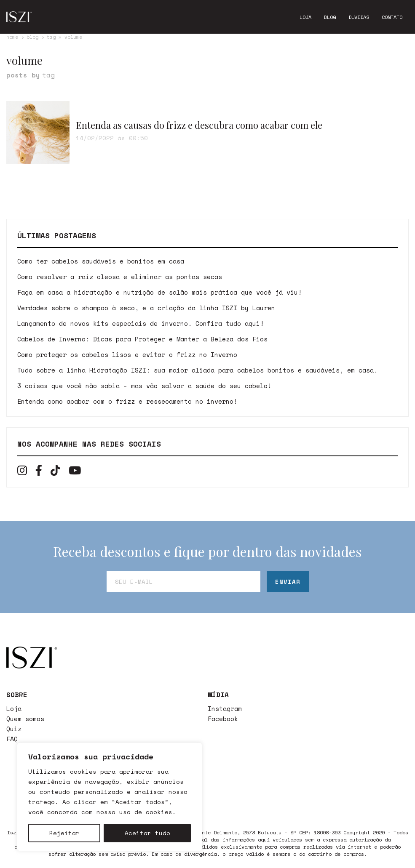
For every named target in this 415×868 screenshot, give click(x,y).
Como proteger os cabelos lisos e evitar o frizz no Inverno (127, 354)
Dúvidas (359, 17)
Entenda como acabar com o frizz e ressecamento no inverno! (127, 401)
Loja (305, 17)
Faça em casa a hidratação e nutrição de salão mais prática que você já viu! (159, 292)
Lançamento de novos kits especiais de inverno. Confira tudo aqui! (141, 323)
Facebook (223, 719)
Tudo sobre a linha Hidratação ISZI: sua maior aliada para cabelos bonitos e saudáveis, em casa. (197, 370)
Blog (330, 17)
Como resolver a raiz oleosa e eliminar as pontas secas (120, 277)
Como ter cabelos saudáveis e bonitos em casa (101, 261)
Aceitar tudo (147, 833)
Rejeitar (64, 833)
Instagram (225, 708)
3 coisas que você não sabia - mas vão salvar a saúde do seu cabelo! (144, 386)
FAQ (12, 739)
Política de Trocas (141, 803)
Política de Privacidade (151, 793)
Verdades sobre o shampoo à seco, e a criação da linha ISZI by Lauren (146, 308)
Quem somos (25, 719)
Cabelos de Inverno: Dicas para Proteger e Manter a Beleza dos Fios (142, 339)
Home (12, 37)
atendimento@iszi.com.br (151, 773)
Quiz (14, 729)
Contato (392, 17)
